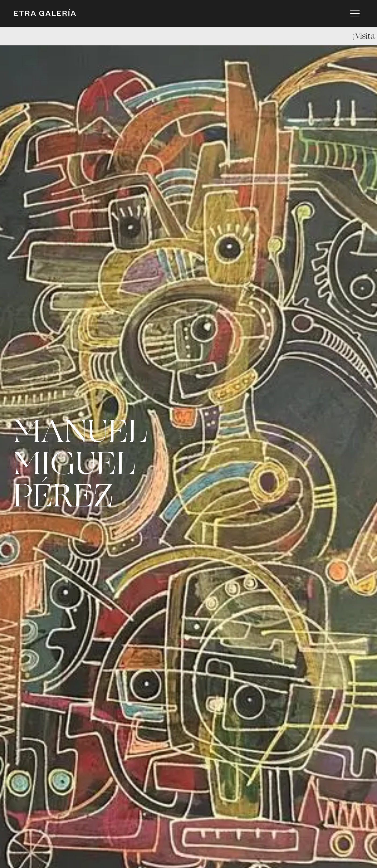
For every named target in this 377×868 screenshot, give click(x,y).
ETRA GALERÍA (45, 15)
